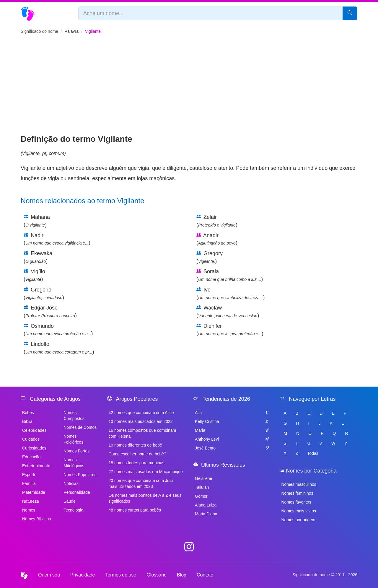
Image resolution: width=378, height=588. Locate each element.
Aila (232, 413)
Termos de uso (121, 575)
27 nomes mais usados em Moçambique (146, 472)
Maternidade (34, 492)
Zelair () (217, 221)
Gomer (201, 496)
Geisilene (203, 478)
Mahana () (37, 221)
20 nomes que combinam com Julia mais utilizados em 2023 (141, 483)
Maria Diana (206, 514)
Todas (313, 453)
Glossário (157, 575)
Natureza (31, 501)
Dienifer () (230, 330)
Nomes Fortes (76, 451)
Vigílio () (34, 275)
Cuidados (31, 439)
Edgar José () (50, 312)
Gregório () (44, 294)
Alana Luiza (206, 505)
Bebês (28, 413)
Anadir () (217, 239)
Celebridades (34, 430)
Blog (182, 575)
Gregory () (210, 257)
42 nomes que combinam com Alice (141, 413)
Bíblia (27, 421)
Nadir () (57, 239)
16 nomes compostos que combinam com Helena (142, 433)
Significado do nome (39, 31)
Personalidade (77, 492)
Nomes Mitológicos (74, 463)
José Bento (232, 448)
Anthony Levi (232, 439)
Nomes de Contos (80, 427)
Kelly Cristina (232, 421)
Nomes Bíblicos (36, 519)
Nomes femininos (297, 493)
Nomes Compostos (74, 416)
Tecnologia (73, 510)
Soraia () (230, 275)
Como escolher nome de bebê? (137, 454)
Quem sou (49, 575)
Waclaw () (228, 312)
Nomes (29, 510)
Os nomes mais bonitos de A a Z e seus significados (145, 498)
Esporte (29, 475)
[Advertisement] (189, 89)
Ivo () (230, 294)
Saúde (69, 501)
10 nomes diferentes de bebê (135, 445)
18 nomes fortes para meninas (137, 463)
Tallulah (202, 487)
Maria (232, 430)
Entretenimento (36, 466)
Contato (205, 575)
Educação (31, 457)
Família (29, 483)
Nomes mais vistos (299, 511)
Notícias (71, 483)
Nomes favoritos (296, 502)
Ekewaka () (38, 257)
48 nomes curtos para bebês (135, 510)
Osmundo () (58, 330)
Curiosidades (34, 448)
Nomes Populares (80, 475)
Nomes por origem (298, 520)
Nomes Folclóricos (73, 439)
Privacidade (83, 575)
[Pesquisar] (350, 13)
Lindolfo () (59, 348)
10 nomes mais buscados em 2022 (141, 421)
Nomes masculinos (299, 484)
